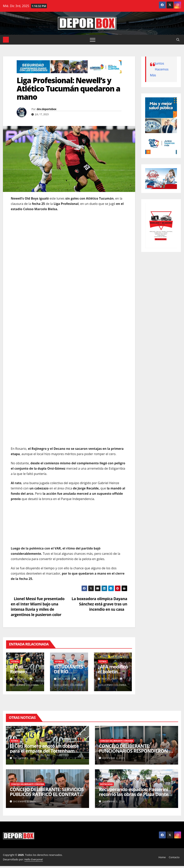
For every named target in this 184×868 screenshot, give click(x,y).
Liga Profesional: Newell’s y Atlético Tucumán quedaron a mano (68, 89)
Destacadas (106, 784)
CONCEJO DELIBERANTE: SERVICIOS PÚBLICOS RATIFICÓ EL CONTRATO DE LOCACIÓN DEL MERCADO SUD (47, 794)
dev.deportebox (46, 109)
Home (162, 857)
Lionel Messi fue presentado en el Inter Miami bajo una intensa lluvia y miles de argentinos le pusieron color (38, 607)
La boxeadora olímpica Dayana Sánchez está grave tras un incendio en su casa (99, 604)
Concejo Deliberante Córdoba (117, 741)
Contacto (174, 857)
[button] (178, 40)
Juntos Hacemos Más (159, 69)
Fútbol (15, 662)
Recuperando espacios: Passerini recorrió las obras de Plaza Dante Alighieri (134, 794)
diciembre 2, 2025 (25, 758)
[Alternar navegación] (93, 40)
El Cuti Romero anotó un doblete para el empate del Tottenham (44, 748)
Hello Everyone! (34, 859)
